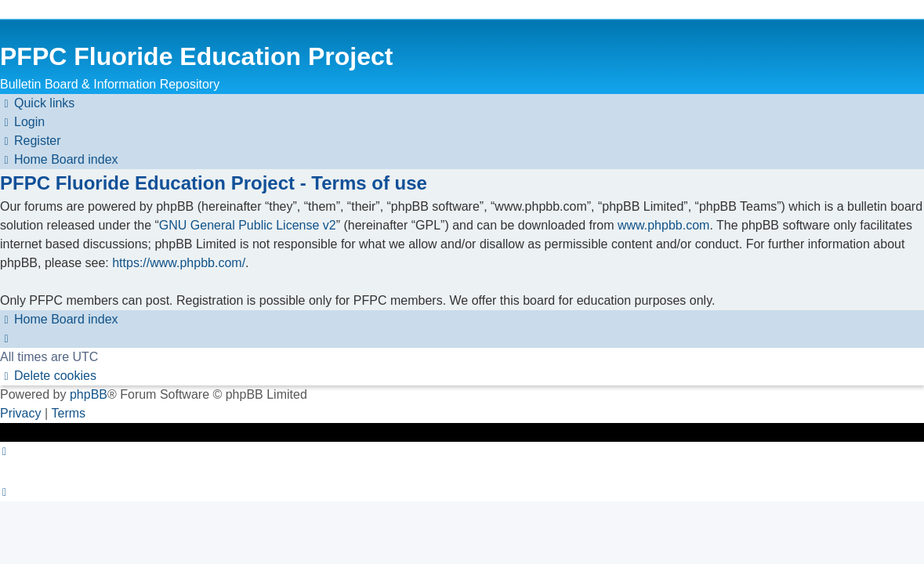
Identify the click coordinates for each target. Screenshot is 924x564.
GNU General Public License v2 (248, 225)
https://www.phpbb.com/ (179, 263)
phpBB (89, 394)
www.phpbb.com (663, 225)
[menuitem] (22, 122)
